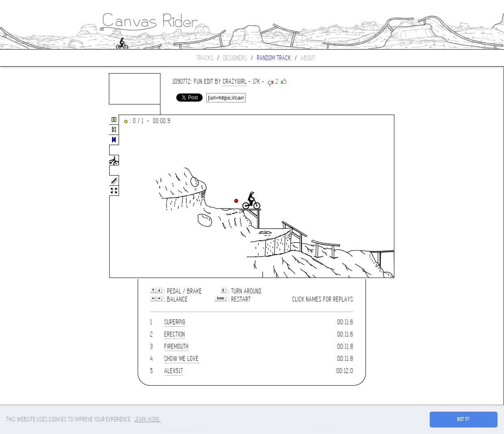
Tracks (205, 58)
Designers (235, 58)
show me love (182, 359)
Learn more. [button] (148, 419)
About (308, 58)
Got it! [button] (464, 419)
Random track (274, 58)
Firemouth (177, 346)
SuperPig (175, 322)
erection (175, 334)
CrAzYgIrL (235, 81)
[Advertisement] (34, 197)
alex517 (174, 371)
